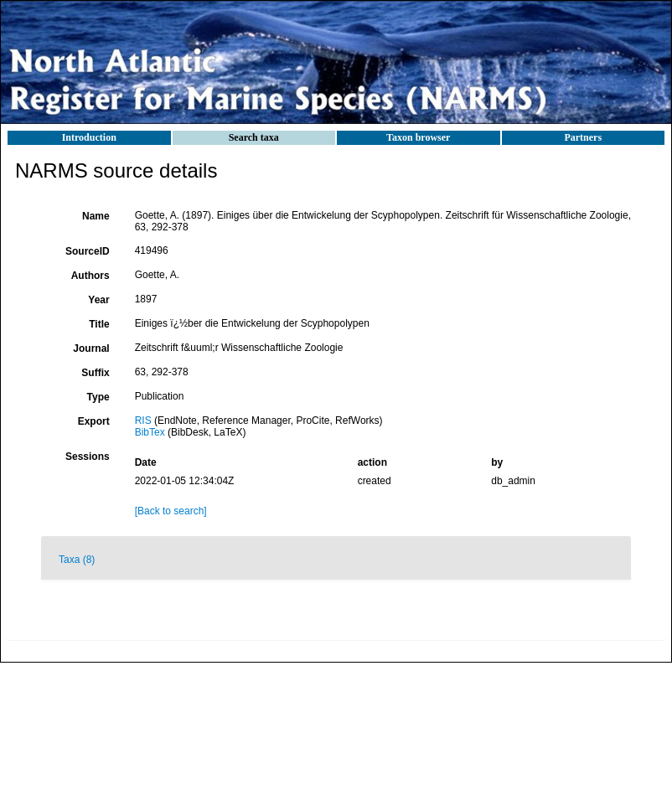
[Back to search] (171, 511)
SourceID (88, 251)
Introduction (89, 137)
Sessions (88, 457)
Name (96, 216)
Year (98, 300)
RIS (143, 421)
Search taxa (254, 137)
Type (98, 397)
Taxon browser (418, 137)
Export (94, 421)
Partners (583, 137)
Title (99, 324)
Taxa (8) (77, 560)
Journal (91, 348)
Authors (90, 276)
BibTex (150, 432)
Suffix (95, 373)
